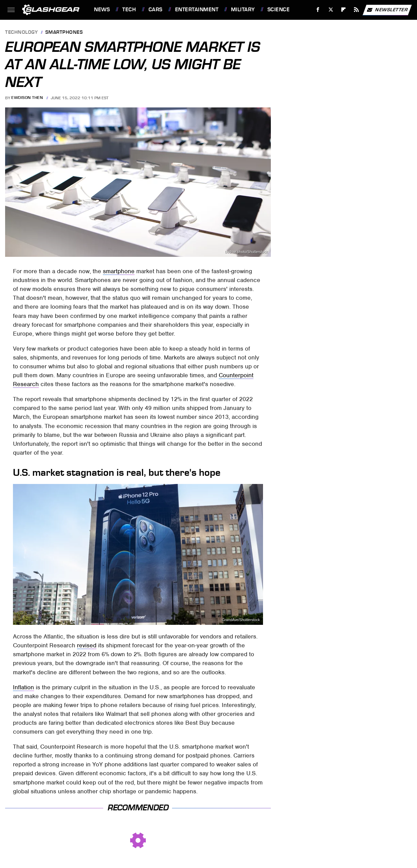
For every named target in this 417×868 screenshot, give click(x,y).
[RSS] (357, 10)
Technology (21, 33)
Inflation (24, 687)
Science (279, 10)
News (102, 10)
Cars (156, 10)
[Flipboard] (344, 10)
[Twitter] (331, 10)
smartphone (119, 271)
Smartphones (64, 33)
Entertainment (197, 10)
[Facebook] (318, 10)
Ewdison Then (27, 98)
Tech (129, 10)
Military (243, 10)
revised (87, 645)
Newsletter (387, 10)
